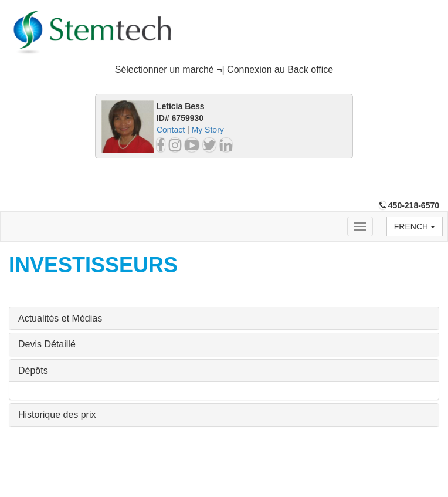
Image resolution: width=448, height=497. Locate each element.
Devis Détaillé (47, 344)
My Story (208, 130)
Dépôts (33, 371)
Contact (171, 130)
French (415, 226)
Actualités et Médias (60, 318)
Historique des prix (57, 415)
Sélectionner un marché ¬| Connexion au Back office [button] (224, 70)
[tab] (224, 70)
